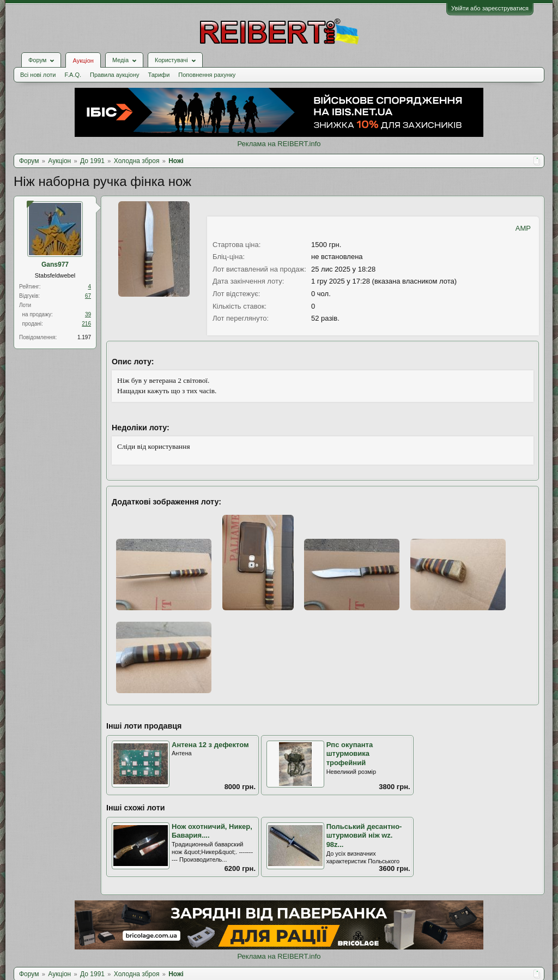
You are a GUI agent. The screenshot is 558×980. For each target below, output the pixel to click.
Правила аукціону (114, 75)
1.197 (84, 337)
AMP (523, 228)
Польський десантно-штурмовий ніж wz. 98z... (364, 835)
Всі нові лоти (38, 75)
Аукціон (83, 61)
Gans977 (55, 264)
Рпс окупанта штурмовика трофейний (350, 754)
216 (86, 324)
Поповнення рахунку (207, 75)
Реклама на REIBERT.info (279, 144)
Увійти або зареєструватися (490, 8)
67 (88, 296)
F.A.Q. (73, 75)
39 (88, 314)
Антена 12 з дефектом (210, 745)
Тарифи (159, 75)
